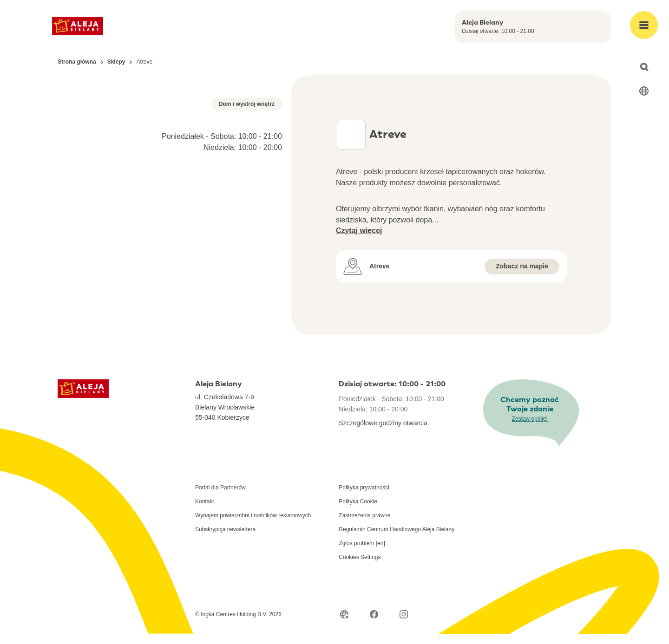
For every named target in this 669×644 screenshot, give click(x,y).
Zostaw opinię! (530, 429)
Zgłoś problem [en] (362, 553)
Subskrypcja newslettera (225, 540)
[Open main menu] (644, 25)
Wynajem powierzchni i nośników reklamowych (253, 526)
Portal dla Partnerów (220, 498)
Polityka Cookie (358, 512)
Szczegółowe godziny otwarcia (383, 433)
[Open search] (644, 67)
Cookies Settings (360, 567)
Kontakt (205, 512)
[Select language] (644, 91)
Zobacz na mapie (522, 266)
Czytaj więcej (359, 231)
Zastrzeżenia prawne (364, 526)
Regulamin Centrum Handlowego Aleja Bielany (397, 540)
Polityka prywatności (364, 498)
